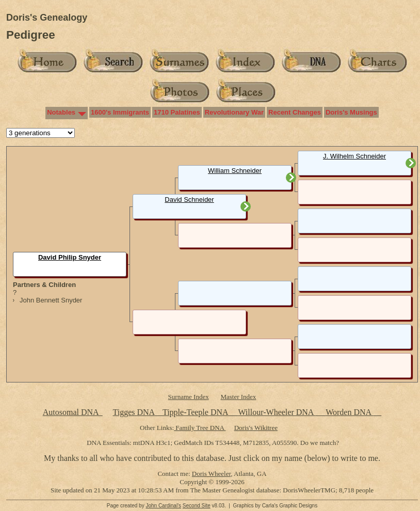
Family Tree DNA (200, 428)
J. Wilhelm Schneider (354, 156)
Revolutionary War (234, 112)
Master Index (238, 397)
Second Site (197, 506)
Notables (61, 112)
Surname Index (189, 397)
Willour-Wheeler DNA (277, 412)
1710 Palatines (177, 112)
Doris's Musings (351, 112)
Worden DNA (349, 412)
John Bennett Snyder (51, 300)
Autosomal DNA (73, 412)
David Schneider (189, 199)
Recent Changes (295, 112)
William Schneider (235, 171)
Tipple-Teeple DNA (195, 412)
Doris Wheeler (211, 474)
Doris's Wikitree (256, 428)
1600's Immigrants (120, 112)
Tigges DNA (133, 412)
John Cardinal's (163, 506)
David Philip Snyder (70, 257)
